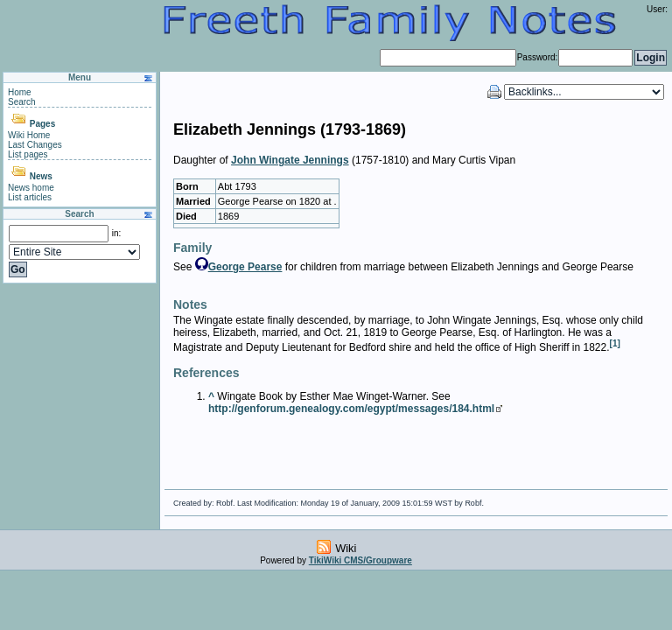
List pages (28, 154)
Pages (42, 124)
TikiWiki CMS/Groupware (360, 560)
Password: (538, 57)
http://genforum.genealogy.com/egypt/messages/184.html (351, 409)
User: (657, 9)
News (41, 176)
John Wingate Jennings (290, 160)
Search (22, 102)
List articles (30, 197)
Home (20, 92)
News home (31, 188)
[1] (615, 343)
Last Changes (35, 145)
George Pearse (245, 267)
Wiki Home (29, 135)
